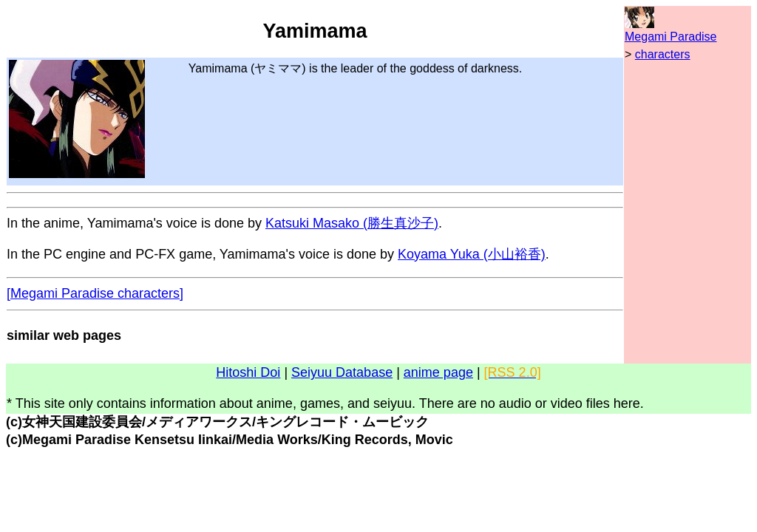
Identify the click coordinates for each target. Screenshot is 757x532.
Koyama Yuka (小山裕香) (472, 254)
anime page (438, 372)
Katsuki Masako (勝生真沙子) (352, 223)
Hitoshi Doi (248, 372)
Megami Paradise (671, 37)
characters (663, 54)
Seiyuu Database (342, 372)
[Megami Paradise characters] (95, 293)
